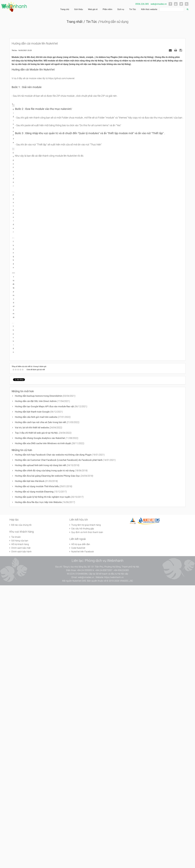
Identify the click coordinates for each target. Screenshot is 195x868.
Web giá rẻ (93, 9)
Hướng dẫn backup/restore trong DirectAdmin (39, 679)
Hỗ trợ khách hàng (20, 827)
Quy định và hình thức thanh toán (87, 815)
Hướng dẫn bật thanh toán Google (32, 694)
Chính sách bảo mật (21, 831)
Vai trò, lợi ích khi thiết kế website (32, 710)
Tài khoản (16, 820)
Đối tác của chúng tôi (21, 808)
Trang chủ (65, 9)
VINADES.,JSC (126, 863)
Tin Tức (133, 9)
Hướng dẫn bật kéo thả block (30, 764)
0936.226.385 (142, 4)
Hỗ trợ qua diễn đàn (81, 827)
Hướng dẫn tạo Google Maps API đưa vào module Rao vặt (44, 689)
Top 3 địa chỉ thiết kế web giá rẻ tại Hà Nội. (37, 715)
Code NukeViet (78, 831)
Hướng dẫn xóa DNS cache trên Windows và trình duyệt (43, 726)
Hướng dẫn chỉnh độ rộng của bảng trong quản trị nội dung (45, 753)
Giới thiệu (79, 9)
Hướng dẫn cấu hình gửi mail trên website (36, 700)
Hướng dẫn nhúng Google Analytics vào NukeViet (40, 721)
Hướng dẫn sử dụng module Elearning (34, 774)
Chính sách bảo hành (21, 834)
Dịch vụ (121, 9)
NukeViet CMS (79, 863)
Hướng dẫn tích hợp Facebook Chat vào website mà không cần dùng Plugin (53, 737)
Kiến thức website (149, 9)
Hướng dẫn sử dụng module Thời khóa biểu (37, 769)
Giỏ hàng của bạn (20, 823)
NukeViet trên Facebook (83, 834)
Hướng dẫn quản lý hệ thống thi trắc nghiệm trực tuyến (43, 780)
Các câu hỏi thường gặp (83, 811)
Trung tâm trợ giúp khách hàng (86, 808)
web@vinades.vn (159, 4)
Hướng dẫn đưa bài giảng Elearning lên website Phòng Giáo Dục (47, 758)
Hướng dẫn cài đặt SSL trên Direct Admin (36, 684)
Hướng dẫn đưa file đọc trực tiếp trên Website (38, 785)
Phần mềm (107, 9)
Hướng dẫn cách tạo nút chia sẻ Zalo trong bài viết (40, 705)
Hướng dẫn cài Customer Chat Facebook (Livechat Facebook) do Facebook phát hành (59, 743)
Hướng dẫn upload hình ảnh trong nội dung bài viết (40, 748)
